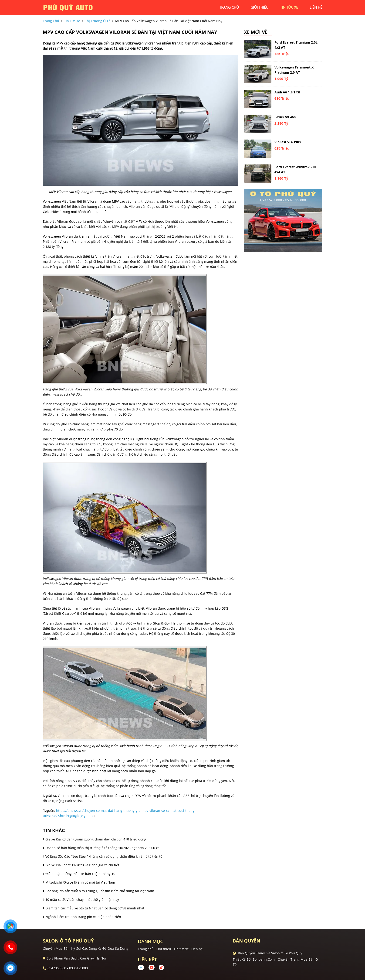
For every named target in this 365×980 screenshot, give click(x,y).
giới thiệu (259, 7)
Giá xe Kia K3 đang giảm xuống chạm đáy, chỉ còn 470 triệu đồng (95, 839)
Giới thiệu (163, 949)
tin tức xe (289, 7)
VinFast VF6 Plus (288, 142)
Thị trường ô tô (98, 21)
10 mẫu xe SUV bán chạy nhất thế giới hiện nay (81, 900)
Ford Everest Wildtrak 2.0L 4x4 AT (296, 169)
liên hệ (316, 7)
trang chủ (229, 7)
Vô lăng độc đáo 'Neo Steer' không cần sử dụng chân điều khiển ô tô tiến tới (103, 856)
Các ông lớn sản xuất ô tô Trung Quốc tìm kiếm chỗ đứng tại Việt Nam (98, 891)
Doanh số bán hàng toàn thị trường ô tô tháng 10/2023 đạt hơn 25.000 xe (101, 848)
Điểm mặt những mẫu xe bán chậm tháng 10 (79, 874)
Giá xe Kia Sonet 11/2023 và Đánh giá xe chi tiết (81, 865)
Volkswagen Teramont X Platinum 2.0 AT (294, 70)
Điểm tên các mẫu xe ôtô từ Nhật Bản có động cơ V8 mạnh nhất (94, 908)
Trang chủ (146, 949)
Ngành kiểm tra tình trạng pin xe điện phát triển (82, 917)
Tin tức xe (181, 949)
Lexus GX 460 (285, 117)
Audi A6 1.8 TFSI (287, 92)
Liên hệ (197, 949)
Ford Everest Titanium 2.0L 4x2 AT (296, 45)
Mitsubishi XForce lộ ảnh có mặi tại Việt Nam (79, 882)
